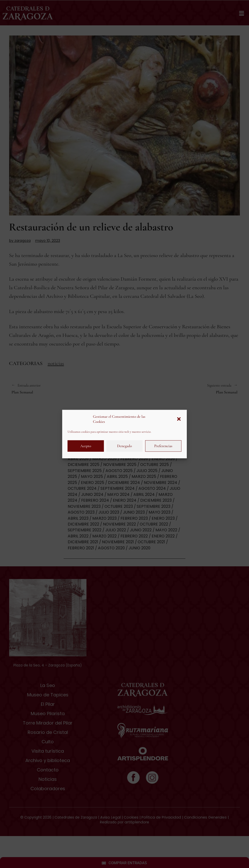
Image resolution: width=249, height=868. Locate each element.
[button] (179, 419)
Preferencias (163, 446)
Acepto (86, 446)
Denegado (124, 446)
